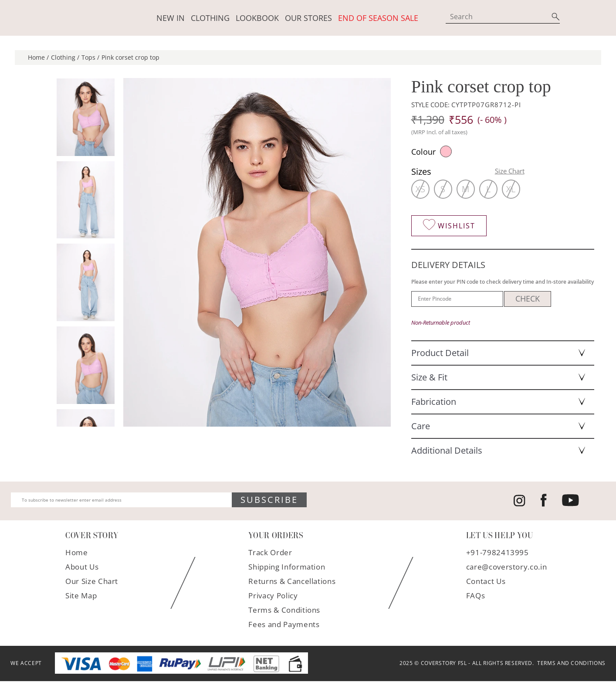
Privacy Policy (273, 596)
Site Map (81, 596)
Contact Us (486, 582)
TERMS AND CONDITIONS (570, 664)
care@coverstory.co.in (507, 568)
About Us (82, 568)
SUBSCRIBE (269, 501)
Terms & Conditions (284, 611)
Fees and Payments (284, 625)
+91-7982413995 (498, 553)
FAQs (476, 596)
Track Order (270, 553)
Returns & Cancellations (292, 582)
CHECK (528, 300)
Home (77, 553)
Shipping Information (287, 568)
